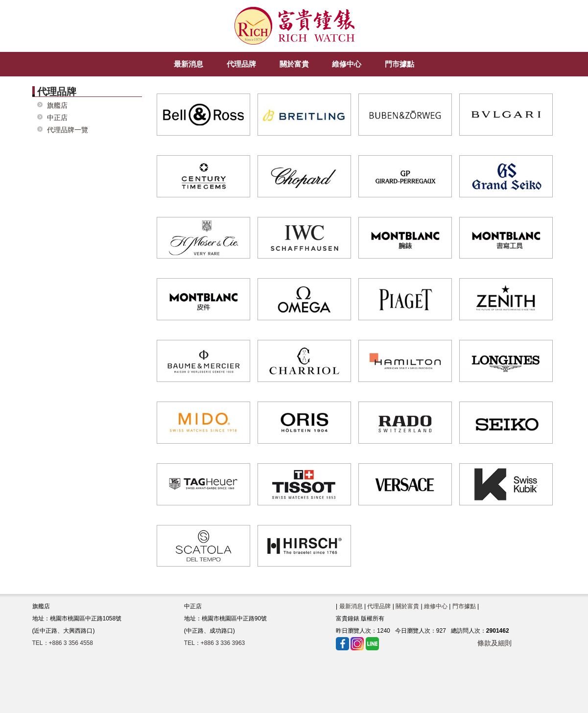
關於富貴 (407, 606)
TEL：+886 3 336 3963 (214, 643)
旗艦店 (57, 106)
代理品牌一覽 (68, 130)
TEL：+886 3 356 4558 (63, 643)
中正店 (57, 118)
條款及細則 (494, 643)
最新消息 (351, 606)
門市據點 (464, 606)
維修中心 (436, 606)
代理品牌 (379, 606)
